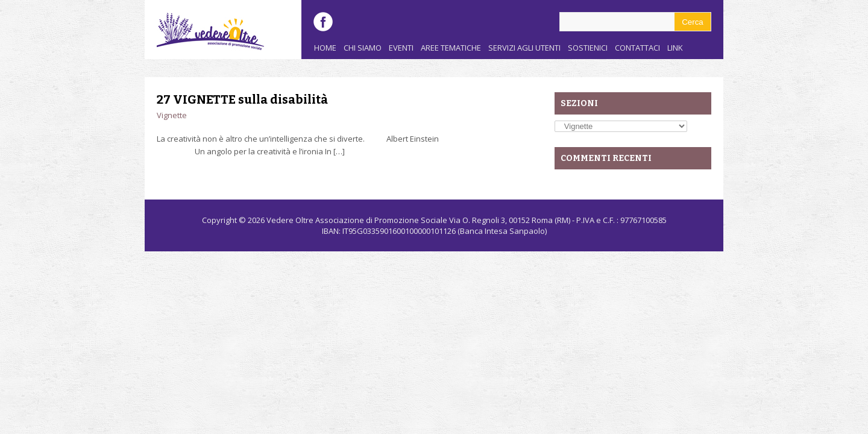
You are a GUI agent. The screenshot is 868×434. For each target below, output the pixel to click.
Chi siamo (363, 48)
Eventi (401, 48)
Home (325, 48)
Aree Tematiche (451, 48)
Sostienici (588, 48)
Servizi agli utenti (524, 48)
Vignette (172, 115)
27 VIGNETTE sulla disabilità (242, 99)
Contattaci (637, 48)
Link (675, 48)
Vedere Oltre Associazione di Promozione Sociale (357, 220)
